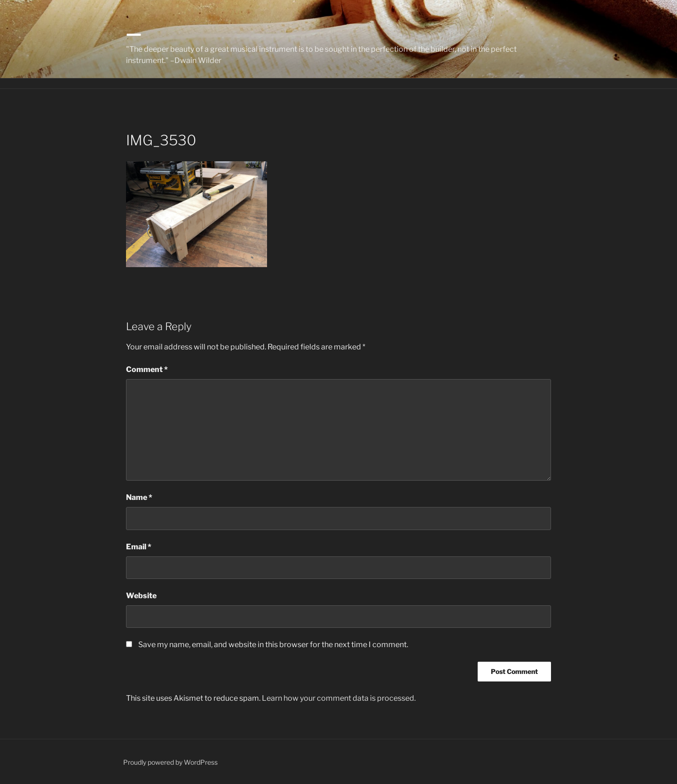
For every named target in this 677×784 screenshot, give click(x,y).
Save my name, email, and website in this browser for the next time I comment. (273, 645)
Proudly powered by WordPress (170, 762)
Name (139, 497)
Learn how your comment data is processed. (339, 698)
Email (139, 547)
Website (141, 596)
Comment (147, 369)
